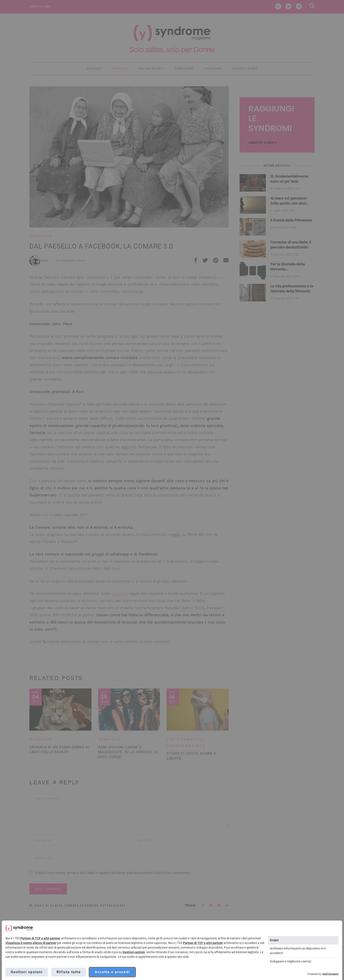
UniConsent (330, 974)
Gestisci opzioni (134, 952)
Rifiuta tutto (69, 972)
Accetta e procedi (112, 972)
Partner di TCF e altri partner (40, 938)
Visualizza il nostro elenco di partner (31, 943)
